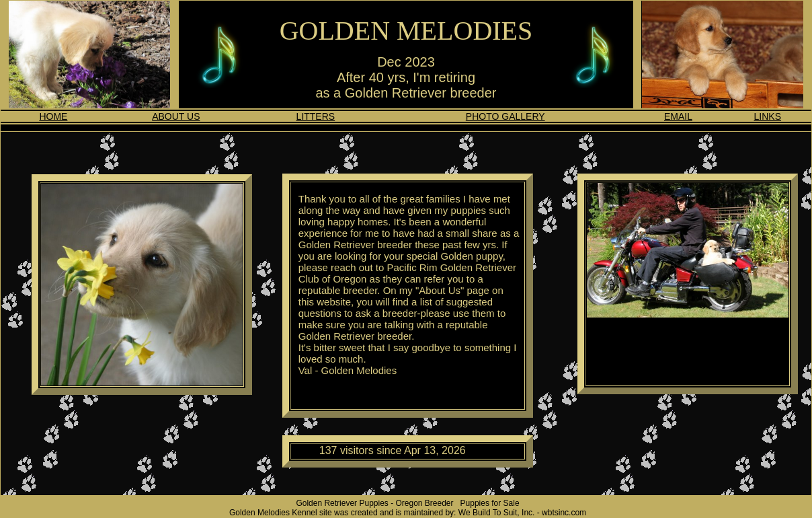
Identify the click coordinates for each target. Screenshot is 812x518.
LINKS (768, 116)
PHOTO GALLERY (505, 116)
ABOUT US (176, 116)
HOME (53, 116)
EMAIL (678, 116)
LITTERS (316, 116)
